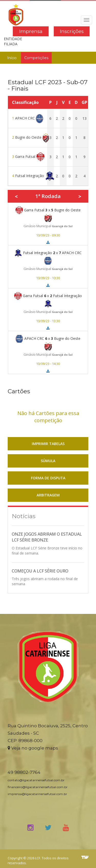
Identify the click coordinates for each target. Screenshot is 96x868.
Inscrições (72, 31)
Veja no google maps (33, 748)
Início (12, 58)
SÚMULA (48, 461)
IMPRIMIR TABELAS (48, 444)
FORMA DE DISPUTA (48, 478)
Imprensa (31, 31)
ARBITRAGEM (48, 495)
